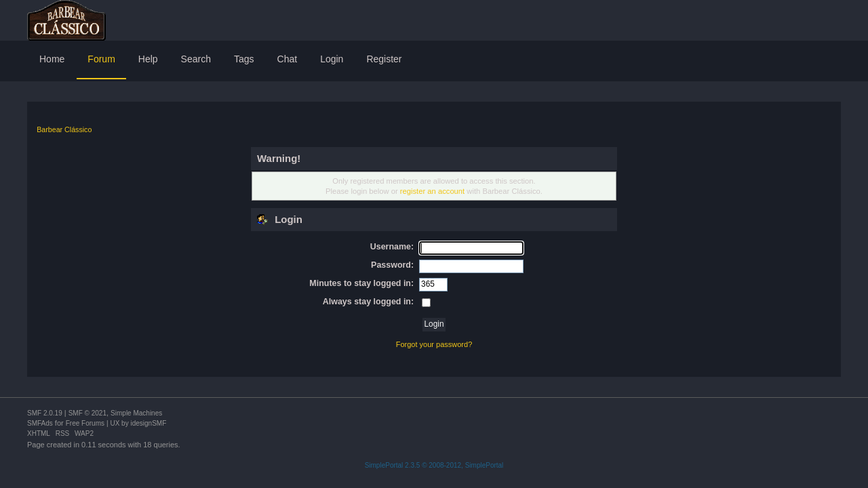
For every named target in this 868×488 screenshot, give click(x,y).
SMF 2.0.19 (45, 413)
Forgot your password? (434, 344)
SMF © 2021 (87, 413)
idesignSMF (148, 423)
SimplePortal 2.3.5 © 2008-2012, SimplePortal (434, 465)
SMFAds (40, 423)
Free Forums (85, 423)
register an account (432, 191)
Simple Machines (136, 413)
